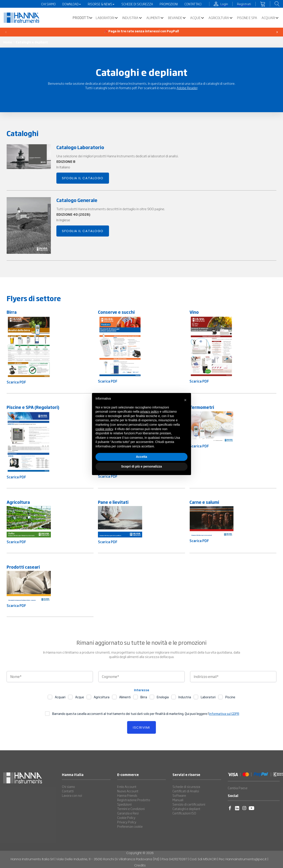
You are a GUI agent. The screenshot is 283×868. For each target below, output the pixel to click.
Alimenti (155, 18)
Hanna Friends (127, 795)
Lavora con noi (72, 795)
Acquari (270, 18)
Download (72, 4)
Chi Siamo (48, 4)
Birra (144, 697)
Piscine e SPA (247, 18)
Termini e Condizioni (131, 809)
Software (179, 795)
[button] (81, 18)
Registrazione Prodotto (134, 800)
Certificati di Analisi (186, 791)
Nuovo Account (128, 791)
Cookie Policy (126, 818)
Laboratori (107, 18)
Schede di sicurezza (186, 787)
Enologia (163, 697)
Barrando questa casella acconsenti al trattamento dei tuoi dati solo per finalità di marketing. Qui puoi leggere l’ (146, 714)
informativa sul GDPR (224, 714)
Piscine (230, 697)
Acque (197, 18)
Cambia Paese (238, 788)
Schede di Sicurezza (137, 4)
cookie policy (104, 429)
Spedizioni (124, 804)
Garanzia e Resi (128, 813)
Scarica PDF (16, 382)
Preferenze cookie (130, 826)
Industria (132, 18)
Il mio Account (127, 787)
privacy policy (149, 412)
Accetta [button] (142, 457)
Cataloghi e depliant (186, 809)
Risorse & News (101, 4)
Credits (140, 865)
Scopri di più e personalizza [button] (141, 466)
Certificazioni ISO (184, 813)
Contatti (68, 791)
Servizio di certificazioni (189, 804)
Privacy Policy (127, 822)
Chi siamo (68, 787)
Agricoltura (221, 18)
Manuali (178, 800)
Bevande (177, 18)
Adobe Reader (187, 88)
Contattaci (193, 4)
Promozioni (169, 4)
